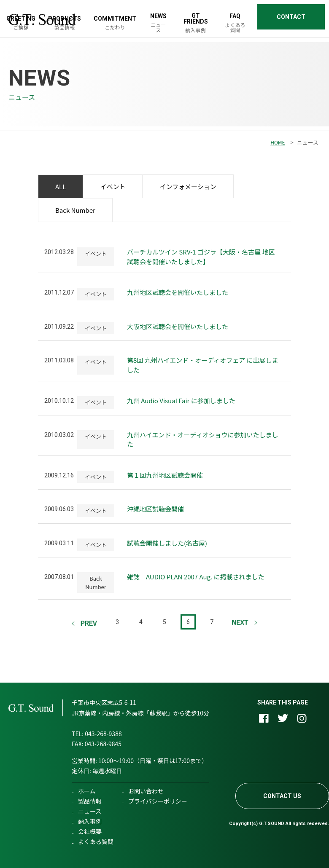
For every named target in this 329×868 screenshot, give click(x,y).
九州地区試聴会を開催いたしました (178, 292)
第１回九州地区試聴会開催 (165, 475)
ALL (61, 186)
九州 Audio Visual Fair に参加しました (181, 401)
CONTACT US (282, 796)
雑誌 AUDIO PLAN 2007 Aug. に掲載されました (196, 577)
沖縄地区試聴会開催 (155, 509)
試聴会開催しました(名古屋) (167, 543)
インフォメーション (188, 186)
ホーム (87, 791)
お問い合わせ (146, 791)
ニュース (90, 811)
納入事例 (90, 821)
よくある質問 (96, 841)
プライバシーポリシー (158, 801)
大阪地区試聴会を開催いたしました (178, 326)
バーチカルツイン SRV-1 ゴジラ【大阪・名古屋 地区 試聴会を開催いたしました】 (201, 257)
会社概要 (90, 831)
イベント (113, 186)
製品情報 (90, 801)
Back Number (75, 210)
